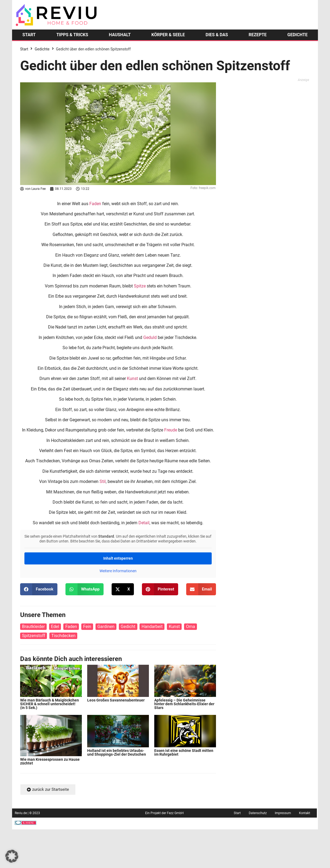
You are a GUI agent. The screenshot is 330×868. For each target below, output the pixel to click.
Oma (190, 627)
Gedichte (42, 49)
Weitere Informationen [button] (118, 571)
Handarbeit (152, 627)
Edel (55, 627)
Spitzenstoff (34, 636)
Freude (171, 430)
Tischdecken (63, 636)
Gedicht (128, 627)
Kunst (132, 378)
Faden (95, 204)
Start (24, 49)
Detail (144, 523)
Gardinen (106, 627)
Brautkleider (33, 627)
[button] (39, 589)
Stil (103, 481)
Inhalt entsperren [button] (118, 558)
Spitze (140, 286)
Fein (87, 627)
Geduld (150, 337)
